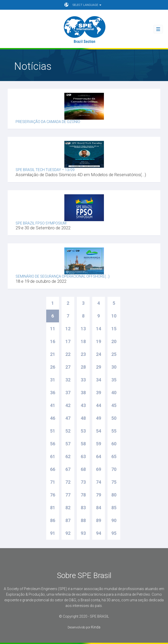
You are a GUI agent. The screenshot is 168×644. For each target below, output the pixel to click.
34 (99, 380)
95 (114, 533)
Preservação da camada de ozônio (48, 122)
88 (83, 520)
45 (114, 405)
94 (99, 533)
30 (114, 367)
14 (99, 329)
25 (114, 354)
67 (68, 469)
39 (99, 393)
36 (53, 393)
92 (68, 533)
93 (83, 533)
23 (83, 354)
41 (53, 405)
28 (83, 367)
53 (83, 431)
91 (53, 533)
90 (114, 520)
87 (68, 520)
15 (114, 329)
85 (114, 508)
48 (83, 418)
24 (99, 354)
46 (53, 418)
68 (83, 469)
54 (99, 431)
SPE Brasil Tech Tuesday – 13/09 (45, 170)
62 (68, 456)
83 (83, 508)
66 (53, 469)
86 (53, 520)
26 (53, 367)
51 (53, 431)
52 (68, 431)
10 (114, 316)
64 (99, 456)
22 (68, 354)
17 (68, 341)
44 (99, 405)
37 (68, 393)
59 (99, 444)
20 (114, 341)
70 (114, 469)
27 (68, 367)
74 (99, 482)
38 (83, 393)
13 (83, 329)
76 (53, 495)
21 (53, 354)
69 (99, 469)
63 (83, 456)
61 (53, 456)
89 (99, 520)
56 (53, 444)
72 (68, 482)
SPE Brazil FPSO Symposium (41, 223)
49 (99, 418)
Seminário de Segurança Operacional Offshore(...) (63, 276)
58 (83, 444)
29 (99, 367)
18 (83, 341)
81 (53, 508)
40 (114, 393)
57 (68, 444)
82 (68, 508)
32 (68, 380)
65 (114, 456)
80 (114, 495)
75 (114, 482)
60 (114, 444)
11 (53, 329)
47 (68, 418)
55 (114, 431)
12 (68, 329)
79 (99, 495)
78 (83, 495)
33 (83, 380)
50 (114, 418)
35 (114, 380)
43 (83, 405)
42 (68, 405)
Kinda (96, 627)
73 (83, 482)
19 (99, 341)
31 (53, 380)
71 (53, 482)
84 (99, 508)
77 (68, 495)
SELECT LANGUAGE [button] (83, 5)
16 (53, 341)
